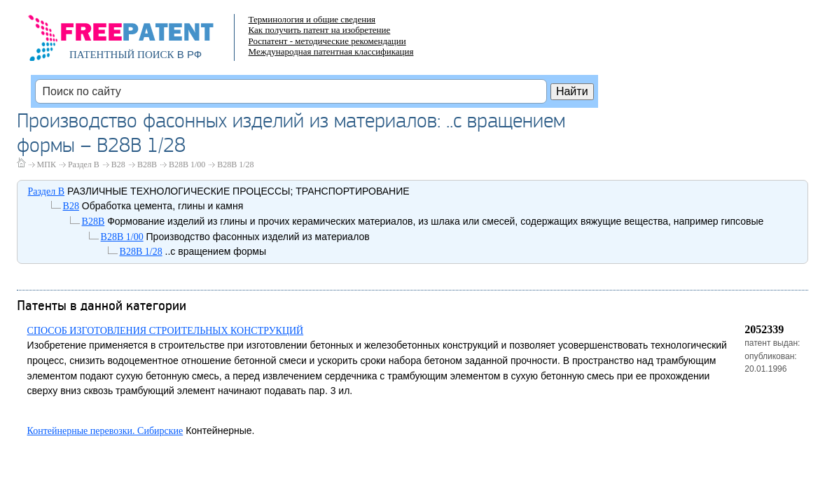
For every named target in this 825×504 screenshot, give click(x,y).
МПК (47, 164)
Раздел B (84, 164)
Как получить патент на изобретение (320, 30)
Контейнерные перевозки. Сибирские (105, 431)
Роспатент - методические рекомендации (327, 41)
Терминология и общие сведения (312, 19)
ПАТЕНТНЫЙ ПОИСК (122, 55)
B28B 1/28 (235, 164)
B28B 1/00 (187, 164)
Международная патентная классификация (331, 51)
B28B (147, 164)
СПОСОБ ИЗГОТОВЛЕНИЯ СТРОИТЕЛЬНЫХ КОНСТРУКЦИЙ (166, 331)
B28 (118, 164)
